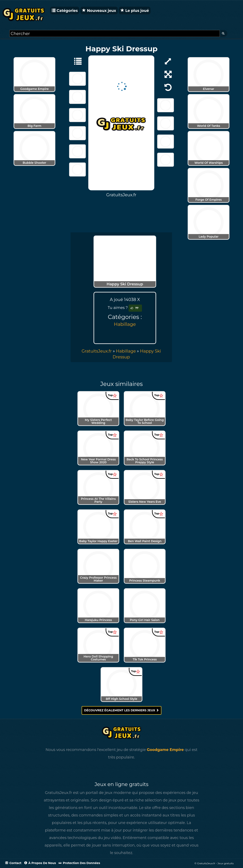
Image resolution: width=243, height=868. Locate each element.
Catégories (65, 11)
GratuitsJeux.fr (97, 351)
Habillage (125, 324)
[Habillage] (76, 61)
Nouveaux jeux (99, 11)
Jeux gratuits (226, 863)
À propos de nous (40, 863)
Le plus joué (135, 11)
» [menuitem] (99, 351)
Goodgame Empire (165, 750)
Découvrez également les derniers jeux (122, 710)
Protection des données (79, 863)
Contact (13, 863)
